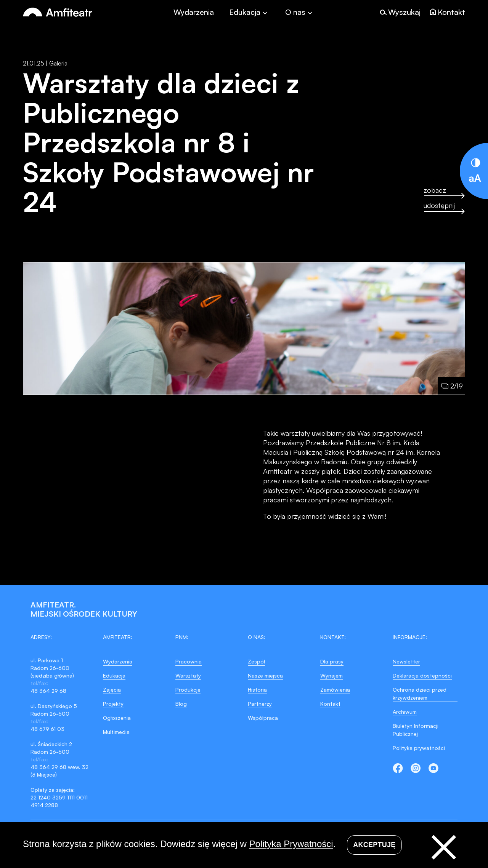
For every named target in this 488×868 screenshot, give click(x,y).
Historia (257, 690)
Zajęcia (112, 690)
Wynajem (331, 675)
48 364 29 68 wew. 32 (59, 767)
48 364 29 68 (48, 691)
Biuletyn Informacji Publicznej (416, 730)
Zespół (256, 661)
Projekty (113, 704)
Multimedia (116, 732)
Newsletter (406, 661)
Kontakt (330, 704)
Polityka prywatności (419, 748)
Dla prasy (332, 661)
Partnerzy (260, 704)
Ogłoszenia (117, 718)
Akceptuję (374, 845)
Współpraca (263, 718)
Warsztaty (188, 675)
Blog (181, 704)
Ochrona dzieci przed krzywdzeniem (420, 694)
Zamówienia (335, 690)
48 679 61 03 (47, 729)
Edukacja (114, 675)
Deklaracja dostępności (422, 675)
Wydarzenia (194, 12)
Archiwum (405, 712)
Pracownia (189, 661)
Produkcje (188, 690)
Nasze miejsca (265, 675)
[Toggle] (250, 12)
